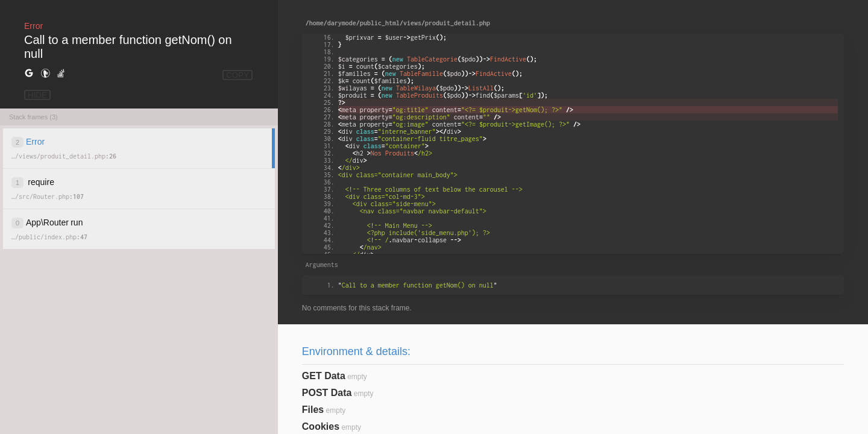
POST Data (327, 393)
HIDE (37, 95)
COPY (237, 75)
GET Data (324, 376)
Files (313, 410)
